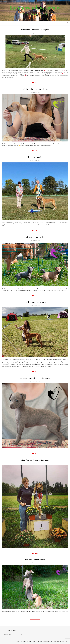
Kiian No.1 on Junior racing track (35, 460)
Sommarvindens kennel (35, 8)
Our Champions (25, 23)
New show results (35, 157)
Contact (42, 23)
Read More (35, 83)
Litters (34, 23)
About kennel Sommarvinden (57, 23)
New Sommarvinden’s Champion (35, 30)
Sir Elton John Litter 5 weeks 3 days (35, 378)
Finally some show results (35, 302)
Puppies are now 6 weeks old (35, 237)
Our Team (13, 23)
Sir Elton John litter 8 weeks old (35, 89)
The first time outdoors (35, 560)
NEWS (6, 23)
